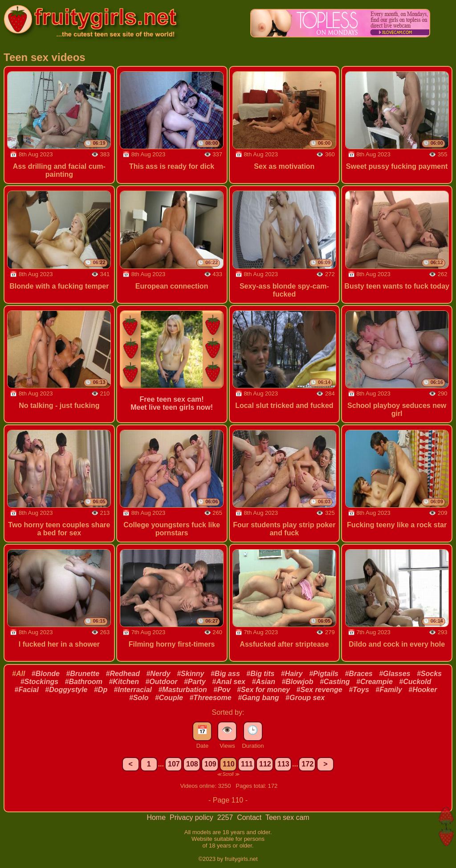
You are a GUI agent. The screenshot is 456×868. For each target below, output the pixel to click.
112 (265, 764)
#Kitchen (124, 682)
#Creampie (375, 682)
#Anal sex (229, 682)
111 (247, 764)
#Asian (263, 682)
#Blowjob (297, 682)
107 (174, 764)
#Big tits (260, 674)
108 (192, 764)
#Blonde (46, 674)
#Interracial (133, 690)
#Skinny (190, 674)
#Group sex (305, 698)
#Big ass (225, 674)
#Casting (335, 682)
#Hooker (423, 690)
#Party (195, 682)
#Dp (101, 690)
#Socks (429, 674)
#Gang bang (258, 698)
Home (157, 817)
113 (283, 764)
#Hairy (292, 674)
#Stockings (39, 682)
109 (210, 764)
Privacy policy (192, 817)
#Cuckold (415, 682)
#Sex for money (263, 690)
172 (307, 764)
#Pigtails (324, 674)
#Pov (222, 690)
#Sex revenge (320, 690)
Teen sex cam (287, 817)
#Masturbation (182, 690)
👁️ (227, 730)
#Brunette (83, 674)
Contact (250, 817)
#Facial (27, 690)
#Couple (169, 698)
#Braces (358, 674)
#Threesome (210, 698)
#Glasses (395, 674)
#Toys (359, 690)
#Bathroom (84, 682)
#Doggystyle (66, 690)
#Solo (139, 698)
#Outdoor (161, 682)
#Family (389, 690)
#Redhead (123, 674)
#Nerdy (158, 674)
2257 (226, 817)
